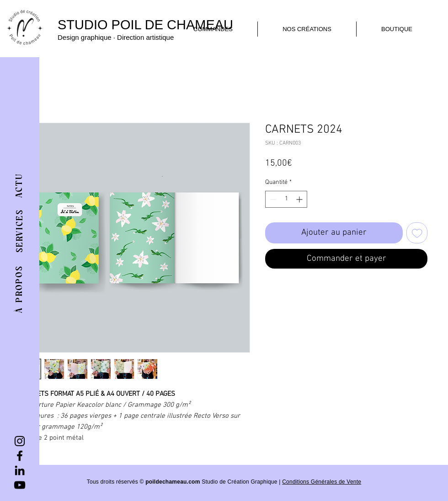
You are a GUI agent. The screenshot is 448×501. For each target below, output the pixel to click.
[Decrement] (272, 199)
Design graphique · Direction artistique (116, 37)
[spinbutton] (286, 199)
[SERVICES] (20, 231)
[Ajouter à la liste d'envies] (417, 233)
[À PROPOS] (19, 289)
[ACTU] (20, 185)
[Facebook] (20, 456)
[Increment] (300, 199)
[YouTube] (20, 485)
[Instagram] (20, 441)
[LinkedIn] (20, 470)
